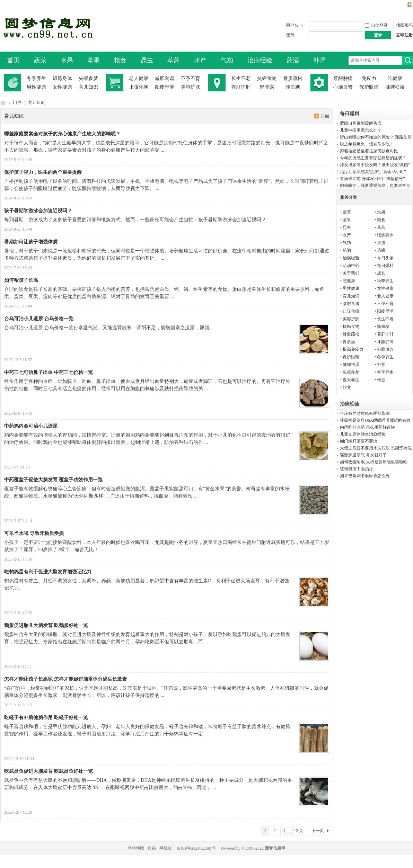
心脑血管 (343, 87)
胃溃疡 (267, 87)
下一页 (318, 831)
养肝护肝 (241, 87)
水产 (200, 60)
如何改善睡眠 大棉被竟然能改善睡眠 (374, 462)
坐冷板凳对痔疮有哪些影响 (365, 413)
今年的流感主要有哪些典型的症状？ (373, 158)
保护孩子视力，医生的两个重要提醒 (43, 172)
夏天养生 (351, 380)
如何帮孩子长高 (21, 280)
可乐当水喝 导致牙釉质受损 (34, 533)
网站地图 (136, 848)
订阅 (325, 116)
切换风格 (409, 5)
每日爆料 (385, 266)
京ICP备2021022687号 (196, 848)
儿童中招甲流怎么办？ (361, 130)
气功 (227, 60)
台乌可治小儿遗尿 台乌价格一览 (39, 319)
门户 (17, 102)
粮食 (120, 60)
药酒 (293, 60)
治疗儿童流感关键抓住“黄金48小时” (373, 172)
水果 (67, 60)
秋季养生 (385, 281)
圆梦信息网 (275, 848)
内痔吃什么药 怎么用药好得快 (367, 427)
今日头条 (385, 258)
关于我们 (351, 273)
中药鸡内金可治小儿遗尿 (31, 426)
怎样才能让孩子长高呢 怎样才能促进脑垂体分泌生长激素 (65, 679)
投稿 (152, 848)
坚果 (94, 60)
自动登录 (376, 25)
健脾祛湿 (395, 87)
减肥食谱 (165, 78)
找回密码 (404, 25)
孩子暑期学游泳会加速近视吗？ (38, 211)
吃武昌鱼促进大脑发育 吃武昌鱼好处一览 (49, 771)
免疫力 (369, 78)
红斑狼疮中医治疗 (357, 469)
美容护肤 (191, 87)
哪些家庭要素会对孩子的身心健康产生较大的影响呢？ (62, 134)
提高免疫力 (353, 349)
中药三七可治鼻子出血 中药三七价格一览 (49, 372)
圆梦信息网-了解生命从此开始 (3, 103)
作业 (381, 380)
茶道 (381, 243)
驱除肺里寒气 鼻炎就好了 (363, 455)
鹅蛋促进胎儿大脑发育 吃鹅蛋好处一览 (46, 625)
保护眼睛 (369, 87)
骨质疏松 (293, 78)
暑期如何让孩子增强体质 (31, 242)
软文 (347, 387)
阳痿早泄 (165, 87)
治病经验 (260, 60)
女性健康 (62, 87)
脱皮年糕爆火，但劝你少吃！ (367, 144)
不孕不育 (191, 78)
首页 (14, 60)
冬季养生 (36, 78)
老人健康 (139, 78)
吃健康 (395, 78)
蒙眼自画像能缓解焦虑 (361, 123)
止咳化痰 (139, 87)
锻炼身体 (62, 78)
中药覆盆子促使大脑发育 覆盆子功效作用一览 (53, 480)
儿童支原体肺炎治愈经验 (363, 434)
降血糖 (293, 87)
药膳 (381, 250)
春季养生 (385, 372)
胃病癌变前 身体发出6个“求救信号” (372, 179)
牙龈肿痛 (343, 78)
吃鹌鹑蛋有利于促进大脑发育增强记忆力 (48, 572)
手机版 (166, 848)
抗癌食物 (267, 78)
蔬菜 (40, 60)
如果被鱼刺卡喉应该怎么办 (365, 476)
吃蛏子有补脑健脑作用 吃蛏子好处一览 (46, 718)
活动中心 (351, 266)
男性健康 (36, 87)
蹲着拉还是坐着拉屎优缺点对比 (369, 151)
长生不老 (241, 78)
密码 (290, 35)
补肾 (319, 60)
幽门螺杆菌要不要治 (359, 441)
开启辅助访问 (403, 5)
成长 (381, 273)
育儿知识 (88, 87)
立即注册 (404, 35)
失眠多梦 (88, 78)
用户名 (292, 25)
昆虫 (147, 60)
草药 (174, 60)
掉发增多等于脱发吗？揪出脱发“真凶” (375, 165)
